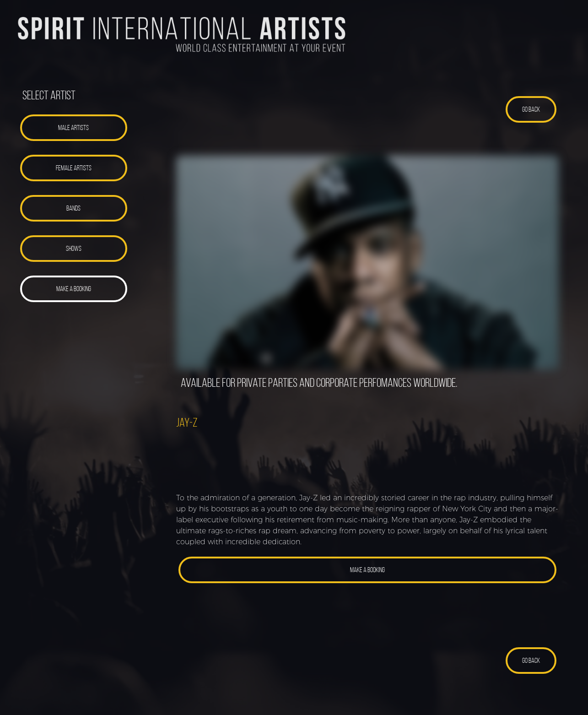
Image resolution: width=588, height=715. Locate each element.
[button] (74, 128)
